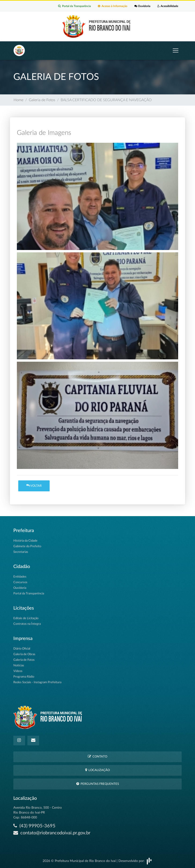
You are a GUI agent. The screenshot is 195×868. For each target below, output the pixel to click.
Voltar (34, 486)
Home (18, 100)
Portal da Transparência (74, 6)
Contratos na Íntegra (27, 624)
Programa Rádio (24, 677)
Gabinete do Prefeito (27, 546)
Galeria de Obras (24, 654)
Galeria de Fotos (42, 100)
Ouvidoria (142, 6)
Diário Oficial (22, 649)
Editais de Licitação (26, 618)
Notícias (19, 666)
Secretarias (21, 552)
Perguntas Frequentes (98, 784)
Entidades (20, 577)
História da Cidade (25, 541)
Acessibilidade (168, 6)
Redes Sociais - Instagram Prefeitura (37, 682)
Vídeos (18, 671)
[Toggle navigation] (176, 50)
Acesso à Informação (113, 6)
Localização (97, 770)
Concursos (20, 582)
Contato (97, 756)
